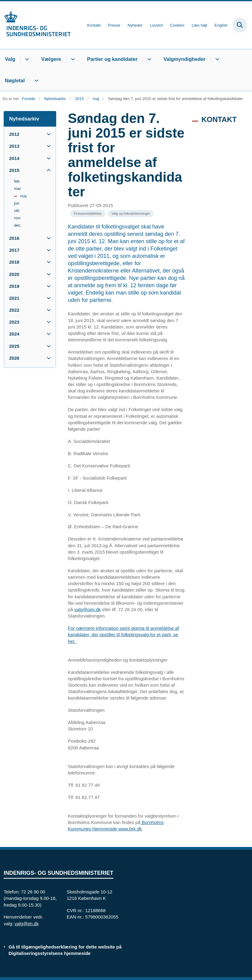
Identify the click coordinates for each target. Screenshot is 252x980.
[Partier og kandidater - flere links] (148, 59)
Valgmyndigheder (184, 59)
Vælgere (51, 59)
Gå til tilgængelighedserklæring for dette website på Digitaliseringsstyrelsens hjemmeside (65, 950)
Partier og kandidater (112, 59)
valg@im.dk (27, 924)
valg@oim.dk (88, 609)
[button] (47, 134)
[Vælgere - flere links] (72, 59)
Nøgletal (15, 80)
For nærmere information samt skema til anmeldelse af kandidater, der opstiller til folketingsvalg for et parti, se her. (123, 635)
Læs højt (200, 25)
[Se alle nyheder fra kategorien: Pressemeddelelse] (88, 214)
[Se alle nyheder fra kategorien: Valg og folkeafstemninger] (131, 214)
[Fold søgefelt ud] (240, 25)
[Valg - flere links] (26, 59)
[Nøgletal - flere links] (36, 81)
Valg (10, 59)
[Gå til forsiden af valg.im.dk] (35, 25)
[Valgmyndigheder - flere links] (216, 59)
